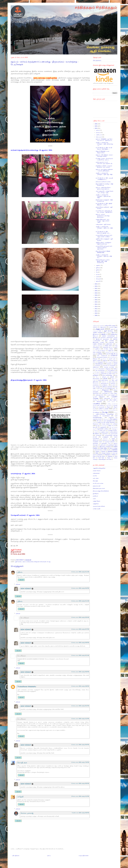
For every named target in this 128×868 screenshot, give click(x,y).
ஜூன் (98, 270)
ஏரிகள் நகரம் (108, 346)
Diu (110, 450)
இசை (113, 333)
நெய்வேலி (96, 393)
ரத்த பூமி (95, 427)
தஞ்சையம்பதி (97, 486)
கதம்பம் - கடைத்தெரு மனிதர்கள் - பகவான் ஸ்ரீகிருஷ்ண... (104, 170)
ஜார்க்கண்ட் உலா (106, 443)
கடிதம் (94, 351)
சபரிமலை (98, 365)
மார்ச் (98, 277)
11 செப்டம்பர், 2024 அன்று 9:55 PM (80, 783)
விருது (113, 438)
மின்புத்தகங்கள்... (97, 60)
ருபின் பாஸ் (102, 430)
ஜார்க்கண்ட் (96, 443)
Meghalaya (108, 455)
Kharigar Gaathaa (106, 453)
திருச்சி (112, 377)
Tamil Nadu (101, 458)
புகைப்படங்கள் (104, 409)
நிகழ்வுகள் (37, 562)
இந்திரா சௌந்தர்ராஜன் (109, 336)
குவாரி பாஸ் (112, 359)
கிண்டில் (95, 359)
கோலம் (115, 362)
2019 (96, 293)
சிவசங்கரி (95, 369)
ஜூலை (98, 268)
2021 (96, 288)
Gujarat (97, 451)
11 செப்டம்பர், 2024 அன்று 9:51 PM (80, 706)
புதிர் (114, 409)
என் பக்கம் (96, 478)
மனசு (94, 499)
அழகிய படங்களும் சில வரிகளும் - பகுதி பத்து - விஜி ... (104, 174)
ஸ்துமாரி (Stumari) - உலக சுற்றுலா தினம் (102, 152)
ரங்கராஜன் (104, 426)
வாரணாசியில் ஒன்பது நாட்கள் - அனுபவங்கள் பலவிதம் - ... (104, 236)
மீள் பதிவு (99, 421)
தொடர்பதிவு (112, 382)
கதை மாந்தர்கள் (97, 352)
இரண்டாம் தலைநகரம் (102, 339)
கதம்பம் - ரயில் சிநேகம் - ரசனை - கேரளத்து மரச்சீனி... (104, 156)
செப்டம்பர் (99, 137)
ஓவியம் (98, 349)
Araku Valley (103, 448)
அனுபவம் (100, 329)
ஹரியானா (103, 445)
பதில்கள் (18, 584)
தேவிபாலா (104, 382)
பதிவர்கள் (99, 401)
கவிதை (100, 354)
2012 (96, 309)
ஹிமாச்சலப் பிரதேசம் (105, 447)
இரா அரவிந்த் (110, 341)
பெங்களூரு (101, 410)
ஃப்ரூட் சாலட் (109, 349)
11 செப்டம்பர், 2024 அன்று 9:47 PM (80, 629)
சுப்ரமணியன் (111, 370)
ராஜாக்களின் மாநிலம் (103, 429)
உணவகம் (111, 342)
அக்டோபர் (99, 135)
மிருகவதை (106, 419)
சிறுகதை (108, 369)
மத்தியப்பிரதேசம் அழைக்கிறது (105, 414)
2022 (96, 286)
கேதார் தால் (113, 361)
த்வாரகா (115, 372)
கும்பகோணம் (104, 359)
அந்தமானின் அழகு (110, 325)
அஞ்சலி (101, 325)
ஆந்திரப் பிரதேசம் (98, 333)
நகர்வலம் (113, 383)
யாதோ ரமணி (97, 509)
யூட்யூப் (98, 426)
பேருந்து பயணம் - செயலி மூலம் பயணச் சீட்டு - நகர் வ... (104, 159)
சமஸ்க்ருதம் (113, 365)
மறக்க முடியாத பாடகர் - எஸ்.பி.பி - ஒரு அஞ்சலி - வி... (104, 163)
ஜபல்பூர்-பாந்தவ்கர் (110, 442)
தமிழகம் (96, 375)
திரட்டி (97, 377)
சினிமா (115, 369)
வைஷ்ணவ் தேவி (97, 442)
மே (97, 272)
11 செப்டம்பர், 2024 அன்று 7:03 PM (80, 762)
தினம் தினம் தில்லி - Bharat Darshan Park (103, 252)
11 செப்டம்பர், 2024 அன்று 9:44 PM (80, 588)
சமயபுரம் (105, 365)
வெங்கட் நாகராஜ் (27, 813)
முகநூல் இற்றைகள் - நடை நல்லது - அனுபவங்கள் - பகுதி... (103, 221)
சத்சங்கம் (109, 364)
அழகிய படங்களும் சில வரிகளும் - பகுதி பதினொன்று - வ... (104, 144)
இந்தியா (104, 334)
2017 (96, 297)
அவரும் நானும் (113, 327)
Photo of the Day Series (99, 456)
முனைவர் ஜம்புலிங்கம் (99, 506)
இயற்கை (95, 337)
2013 (96, 306)
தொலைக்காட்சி (104, 383)
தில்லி (105, 379)
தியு (116, 375)
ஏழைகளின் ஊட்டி (107, 347)
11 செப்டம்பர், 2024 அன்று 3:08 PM (80, 686)
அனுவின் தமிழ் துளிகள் (99, 468)
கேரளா (94, 362)
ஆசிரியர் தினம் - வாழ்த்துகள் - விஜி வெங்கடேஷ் (104, 243)
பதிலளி (21, 580)
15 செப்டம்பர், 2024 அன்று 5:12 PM (80, 796)
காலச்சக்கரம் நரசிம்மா (102, 357)
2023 (96, 284)
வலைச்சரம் (105, 434)
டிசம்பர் (98, 130)
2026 (96, 124)
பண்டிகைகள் (107, 398)
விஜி (113, 440)
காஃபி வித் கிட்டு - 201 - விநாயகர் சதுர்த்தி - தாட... (103, 232)
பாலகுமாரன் (101, 407)
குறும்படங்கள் (97, 361)
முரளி (94, 422)
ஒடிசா (116, 347)
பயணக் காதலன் (111, 402)
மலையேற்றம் (106, 416)
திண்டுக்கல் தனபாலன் (99, 488)
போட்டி (116, 412)
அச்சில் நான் (95, 325)
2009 (96, 315)
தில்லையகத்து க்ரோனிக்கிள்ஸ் (101, 491)
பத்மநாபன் (102, 400)
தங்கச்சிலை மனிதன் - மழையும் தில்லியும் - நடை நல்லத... (104, 166)
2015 (96, 302)
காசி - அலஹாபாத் (102, 356)
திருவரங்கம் (31, 562)
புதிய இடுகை (16, 856)
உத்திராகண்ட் (109, 344)
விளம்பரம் (96, 440)
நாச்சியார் (95, 496)
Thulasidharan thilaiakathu (27, 687)
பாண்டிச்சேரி (108, 405)
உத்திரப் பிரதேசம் (98, 344)
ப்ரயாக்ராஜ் (105, 393)
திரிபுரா (104, 377)
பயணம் (96, 403)
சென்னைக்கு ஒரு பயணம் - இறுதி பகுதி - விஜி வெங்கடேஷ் (103, 261)
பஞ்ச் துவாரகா (99, 395)
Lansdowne (100, 455)
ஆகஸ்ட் (98, 265)
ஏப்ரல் (98, 274)
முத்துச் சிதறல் (97, 501)
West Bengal (102, 459)
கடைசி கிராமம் (102, 351)
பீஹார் (109, 407)
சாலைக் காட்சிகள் (109, 367)
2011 (96, 311)
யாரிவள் (115, 424)
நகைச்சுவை (96, 385)
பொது (49, 562)
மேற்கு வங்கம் (106, 424)
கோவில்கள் (99, 364)
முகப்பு (49, 856)
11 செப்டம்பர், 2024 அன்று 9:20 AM (80, 617)
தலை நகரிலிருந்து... (108, 375)
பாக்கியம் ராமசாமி (111, 404)
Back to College (114, 448)
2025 (96, 126)
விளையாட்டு (106, 440)
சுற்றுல (98, 372)
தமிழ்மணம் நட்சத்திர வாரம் (108, 374)
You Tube (109, 459)
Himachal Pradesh (112, 451)
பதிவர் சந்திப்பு (113, 400)
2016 (96, 300)
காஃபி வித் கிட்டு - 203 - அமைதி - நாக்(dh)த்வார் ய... (104, 179)
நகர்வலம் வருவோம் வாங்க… (104, 182)
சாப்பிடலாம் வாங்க (98, 483)
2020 (96, 291)
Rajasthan (110, 456)
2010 (96, 313)
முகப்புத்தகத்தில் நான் (109, 421)
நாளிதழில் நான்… (111, 388)
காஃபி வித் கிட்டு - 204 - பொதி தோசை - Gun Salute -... (104, 148)
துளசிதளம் (96, 494)
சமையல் (96, 367)
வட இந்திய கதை (104, 432)
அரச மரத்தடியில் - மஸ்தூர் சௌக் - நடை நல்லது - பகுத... (104, 192)
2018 (96, 295)
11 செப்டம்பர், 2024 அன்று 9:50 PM (80, 672)
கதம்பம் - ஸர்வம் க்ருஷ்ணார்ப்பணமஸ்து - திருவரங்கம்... (103, 216)
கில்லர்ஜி (95, 481)
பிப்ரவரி (98, 279)
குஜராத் (105, 361)
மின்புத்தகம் (113, 419)
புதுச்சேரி (95, 410)
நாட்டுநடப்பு (101, 388)
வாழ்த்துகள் (105, 437)
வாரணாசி (98, 435)
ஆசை (112, 329)
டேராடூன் (109, 372)
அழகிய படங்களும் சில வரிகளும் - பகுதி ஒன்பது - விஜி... (103, 196)
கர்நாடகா (114, 352)
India (97, 453)
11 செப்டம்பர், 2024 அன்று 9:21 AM (80, 655)
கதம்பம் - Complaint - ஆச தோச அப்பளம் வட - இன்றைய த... (104, 140)
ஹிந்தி (97, 447)
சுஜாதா (102, 372)
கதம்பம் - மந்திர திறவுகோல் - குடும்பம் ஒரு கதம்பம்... (103, 188)
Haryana (103, 451)
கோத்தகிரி (100, 362)
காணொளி (114, 355)
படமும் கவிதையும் (99, 397)
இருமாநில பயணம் (98, 342)
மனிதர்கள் (111, 417)
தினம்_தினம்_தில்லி (103, 380)
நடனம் (113, 385)
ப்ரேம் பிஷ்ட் (114, 393)
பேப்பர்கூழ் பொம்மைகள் (111, 410)
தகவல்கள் (97, 374)
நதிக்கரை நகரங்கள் (107, 387)
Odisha (114, 455)
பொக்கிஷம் (96, 412)
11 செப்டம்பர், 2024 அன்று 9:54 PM (80, 745)
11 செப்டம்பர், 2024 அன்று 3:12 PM (80, 719)
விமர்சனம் (105, 439)
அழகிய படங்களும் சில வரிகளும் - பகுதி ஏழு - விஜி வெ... (104, 256)
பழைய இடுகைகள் (83, 856)
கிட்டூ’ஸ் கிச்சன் (113, 357)
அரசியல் (95, 327)
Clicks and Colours (98, 450)
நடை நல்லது (96, 387)
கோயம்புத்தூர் (108, 362)
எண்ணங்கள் (100, 346)
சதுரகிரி (115, 364)
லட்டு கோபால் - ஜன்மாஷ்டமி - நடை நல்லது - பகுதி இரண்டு (104, 211)
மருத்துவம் (96, 416)
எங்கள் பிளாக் (97, 471)
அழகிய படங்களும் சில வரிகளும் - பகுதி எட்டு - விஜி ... (104, 228)
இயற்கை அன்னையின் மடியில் (109, 337)
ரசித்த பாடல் (111, 426)
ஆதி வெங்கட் (18, 562)
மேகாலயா (96, 424)
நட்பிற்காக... (105, 385)
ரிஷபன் (96, 430)
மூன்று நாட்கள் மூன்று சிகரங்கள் (106, 422)
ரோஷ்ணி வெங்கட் (113, 430)
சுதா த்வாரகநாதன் (100, 370)
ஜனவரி (98, 281)
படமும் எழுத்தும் (111, 395)
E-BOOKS (115, 450)
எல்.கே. (95, 476)
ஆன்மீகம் (108, 333)
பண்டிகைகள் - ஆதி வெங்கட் (103, 224)
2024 (96, 128)
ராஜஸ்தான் (103, 427)
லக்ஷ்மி (96, 432)
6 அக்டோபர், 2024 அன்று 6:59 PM (80, 813)
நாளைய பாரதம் (96, 390)
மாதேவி (20, 797)
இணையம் (96, 334)
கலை (94, 354)
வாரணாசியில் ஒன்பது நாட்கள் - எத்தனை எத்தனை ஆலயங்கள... (104, 248)
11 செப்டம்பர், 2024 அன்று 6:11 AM (80, 572)
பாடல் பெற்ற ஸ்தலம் (98, 405)
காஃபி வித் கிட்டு (112, 354)
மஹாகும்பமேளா (97, 419)
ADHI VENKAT (20, 560)
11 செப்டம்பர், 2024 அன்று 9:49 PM (80, 643)
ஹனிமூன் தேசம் (113, 445)
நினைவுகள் (43, 562)
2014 (96, 304)
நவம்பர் (98, 133)
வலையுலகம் (114, 434)
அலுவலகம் (103, 327)
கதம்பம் (25, 562)
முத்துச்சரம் (96, 504)
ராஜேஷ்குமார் (115, 429)
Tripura (109, 458)
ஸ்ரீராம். (20, 572)
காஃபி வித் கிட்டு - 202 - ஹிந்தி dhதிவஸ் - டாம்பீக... (104, 204)
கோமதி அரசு (22, 763)
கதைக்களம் (108, 352)
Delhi (105, 450)
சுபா (94, 372)
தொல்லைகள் (96, 383)
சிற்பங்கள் (101, 369)
